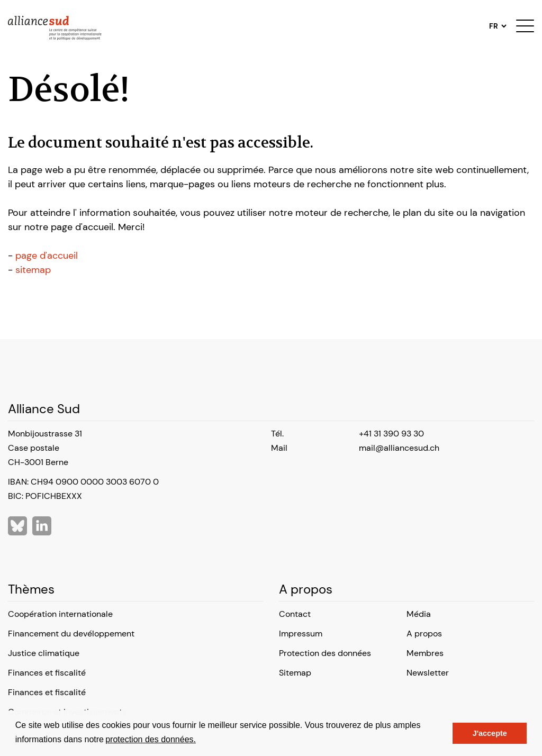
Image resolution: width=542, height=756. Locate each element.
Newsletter (428, 673)
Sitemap (295, 673)
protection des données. (151, 739)
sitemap (33, 270)
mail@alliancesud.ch (399, 448)
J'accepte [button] (490, 733)
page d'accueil (47, 256)
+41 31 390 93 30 (391, 434)
